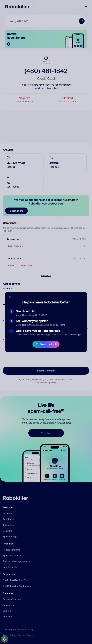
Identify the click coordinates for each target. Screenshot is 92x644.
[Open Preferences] (4, 639)
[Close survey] (10, 297)
